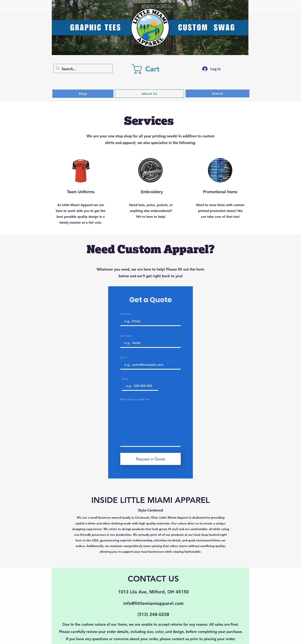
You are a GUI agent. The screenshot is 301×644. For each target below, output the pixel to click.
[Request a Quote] (150, 459)
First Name (126, 314)
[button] (151, 69)
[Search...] (83, 69)
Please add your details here (135, 399)
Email (123, 358)
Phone (125, 379)
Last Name (126, 336)
